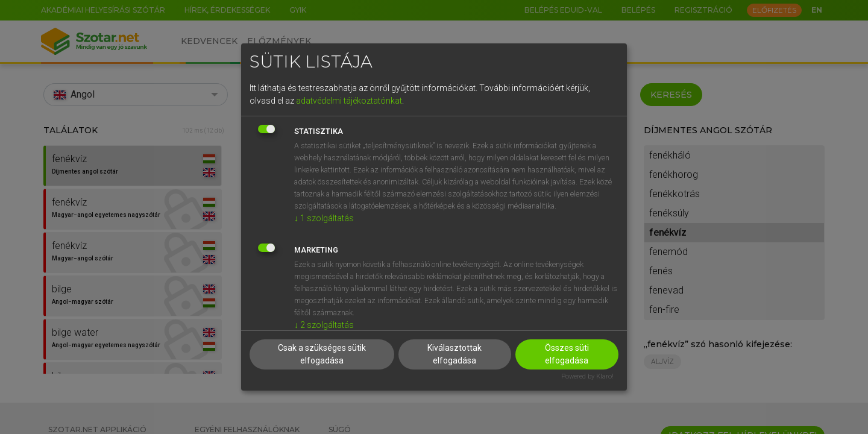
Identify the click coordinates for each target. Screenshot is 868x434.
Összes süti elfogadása (567, 354)
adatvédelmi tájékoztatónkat (349, 101)
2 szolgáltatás (324, 325)
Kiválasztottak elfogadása (454, 354)
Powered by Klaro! (587, 376)
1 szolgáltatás (324, 218)
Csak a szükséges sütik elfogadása (322, 354)
